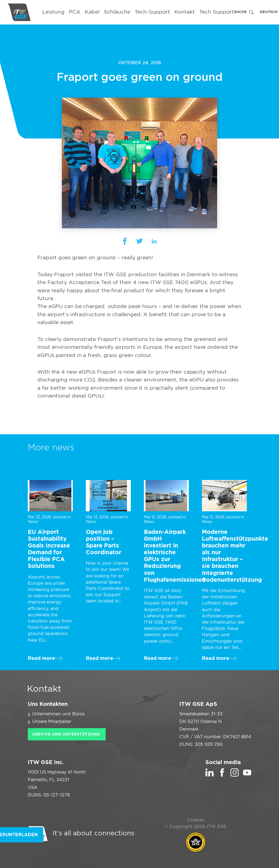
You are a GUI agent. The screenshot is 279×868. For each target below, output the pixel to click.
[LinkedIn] (210, 775)
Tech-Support (152, 12)
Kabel (92, 12)
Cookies (196, 820)
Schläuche (117, 12)
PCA (75, 12)
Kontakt (185, 12)
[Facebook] (222, 775)
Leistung (53, 12)
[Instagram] (235, 775)
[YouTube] (247, 775)
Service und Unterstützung (66, 734)
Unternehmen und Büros (58, 714)
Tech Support (217, 12)
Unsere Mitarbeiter (52, 722)
